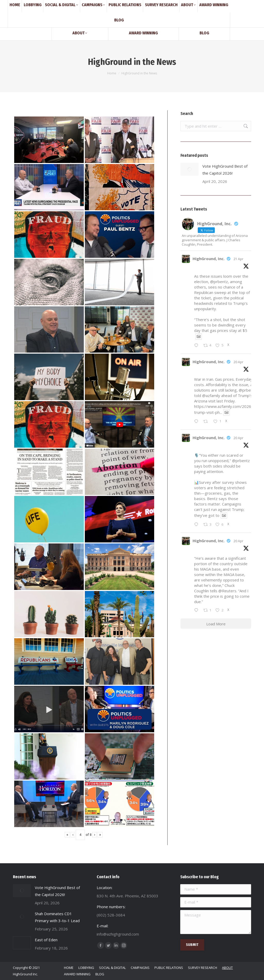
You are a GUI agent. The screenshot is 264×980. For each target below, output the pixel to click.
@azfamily (211, 395)
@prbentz (219, 282)
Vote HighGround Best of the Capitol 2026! (225, 170)
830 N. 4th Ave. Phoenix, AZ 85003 (112, 5)
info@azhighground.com (62, 5)
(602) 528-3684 (26, 5)
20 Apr (238, 362)
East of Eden (46, 940)
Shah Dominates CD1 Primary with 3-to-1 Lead (57, 917)
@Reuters (227, 591)
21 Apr (238, 259)
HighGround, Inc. (209, 259)
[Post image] (189, 169)
